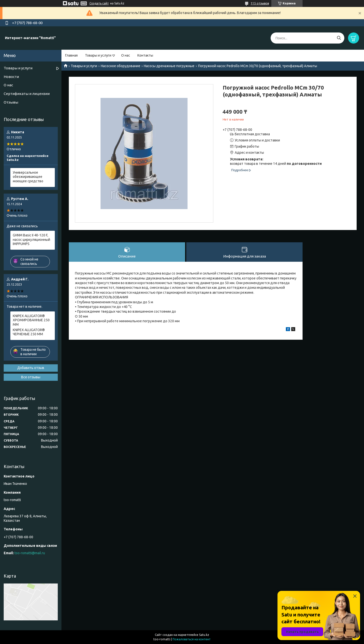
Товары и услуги (98, 55)
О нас (126, 55)
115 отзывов (260, 3)
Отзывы (11, 102)
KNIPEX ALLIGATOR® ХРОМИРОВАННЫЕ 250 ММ (31, 320)
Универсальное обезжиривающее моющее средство (28, 177)
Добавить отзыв (31, 368)
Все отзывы (31, 377)
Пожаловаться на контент (192, 639)
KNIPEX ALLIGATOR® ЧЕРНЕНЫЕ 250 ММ (29, 332)
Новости (11, 77)
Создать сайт (99, 3)
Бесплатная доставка (252, 134)
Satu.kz (204, 635)
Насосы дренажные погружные (169, 66)
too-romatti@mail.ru (30, 553)
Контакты (145, 55)
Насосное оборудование (121, 66)
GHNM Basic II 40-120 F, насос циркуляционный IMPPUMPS (31, 239)
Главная (71, 55)
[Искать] (339, 38)
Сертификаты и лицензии (27, 94)
